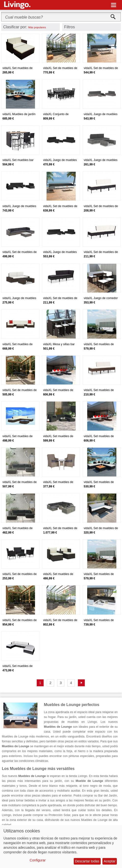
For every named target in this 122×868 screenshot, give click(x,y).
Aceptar (110, 861)
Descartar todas (87, 861)
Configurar (38, 860)
